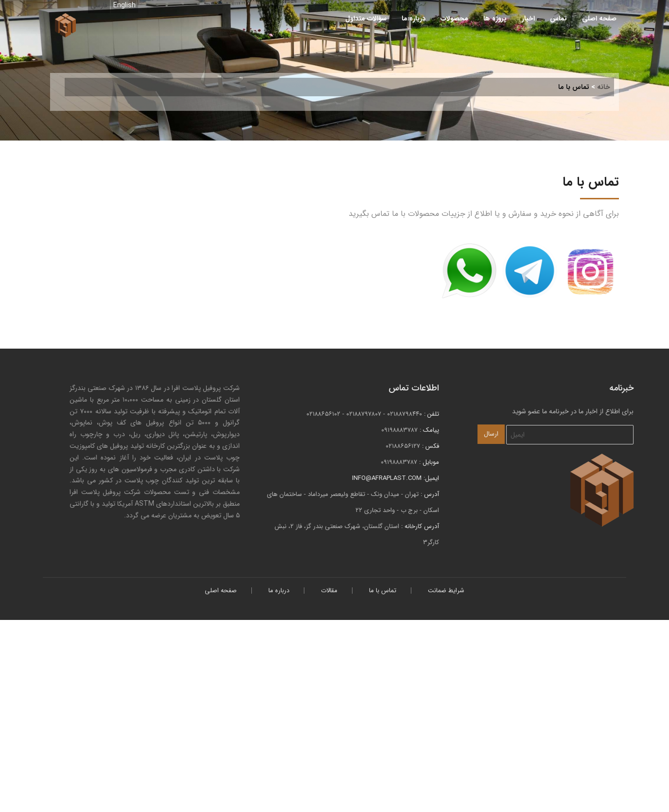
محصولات (454, 18)
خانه (604, 87)
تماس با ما (383, 591)
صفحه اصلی (599, 18)
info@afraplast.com (401, 478)
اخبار (528, 18)
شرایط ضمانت (446, 591)
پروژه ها (495, 18)
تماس (558, 18)
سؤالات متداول (366, 18)
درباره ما (414, 18)
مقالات (329, 591)
